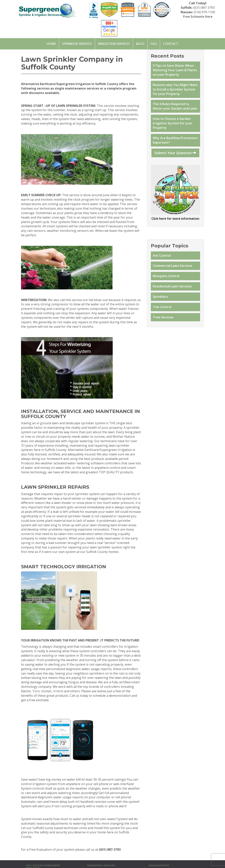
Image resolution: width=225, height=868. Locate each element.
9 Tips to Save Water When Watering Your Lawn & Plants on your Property (175, 70)
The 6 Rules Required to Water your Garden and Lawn (175, 106)
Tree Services (163, 317)
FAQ (154, 44)
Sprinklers (160, 297)
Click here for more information (175, 219)
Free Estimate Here (198, 17)
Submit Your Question (175, 153)
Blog (140, 44)
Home (51, 44)
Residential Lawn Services (172, 286)
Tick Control (162, 307)
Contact (171, 44)
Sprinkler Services (77, 44)
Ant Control (162, 256)
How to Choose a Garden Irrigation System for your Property (173, 123)
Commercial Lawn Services (173, 266)
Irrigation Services (114, 44)
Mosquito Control (166, 276)
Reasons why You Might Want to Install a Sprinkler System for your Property (175, 89)
